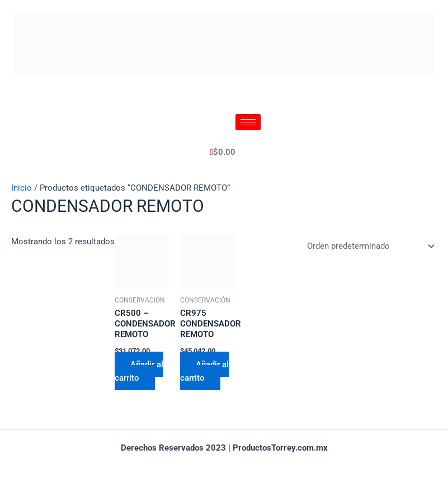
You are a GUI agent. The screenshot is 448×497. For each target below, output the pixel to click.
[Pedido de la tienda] (369, 247)
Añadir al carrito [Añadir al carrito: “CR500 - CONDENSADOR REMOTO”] (139, 371)
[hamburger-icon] (248, 122)
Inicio (22, 188)
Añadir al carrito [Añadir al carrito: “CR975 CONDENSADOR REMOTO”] (204, 371)
